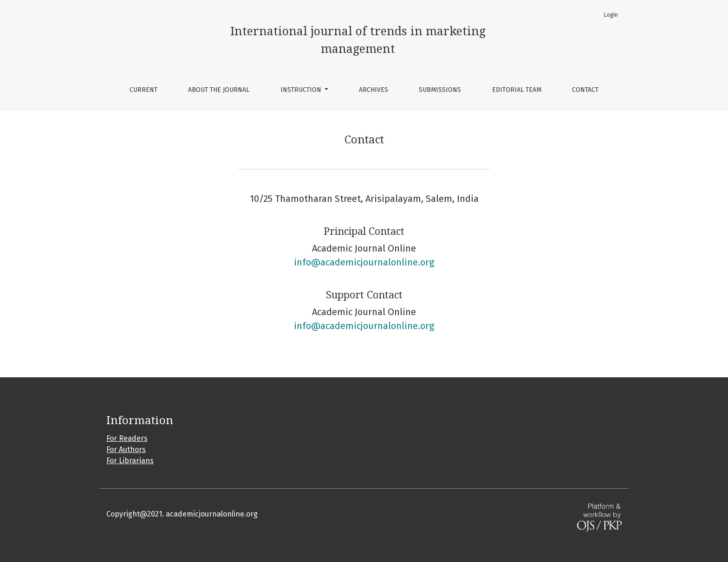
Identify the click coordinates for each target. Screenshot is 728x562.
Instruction (302, 90)
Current (143, 90)
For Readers (127, 438)
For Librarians (130, 461)
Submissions (440, 90)
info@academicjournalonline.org (364, 262)
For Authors (126, 449)
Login (611, 15)
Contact (585, 90)
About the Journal (219, 90)
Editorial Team (517, 90)
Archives (374, 90)
